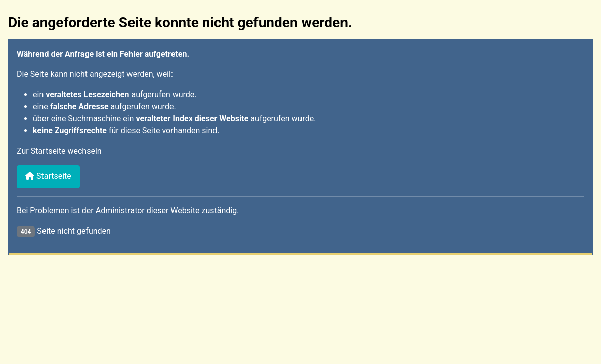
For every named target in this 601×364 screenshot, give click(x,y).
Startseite (48, 176)
